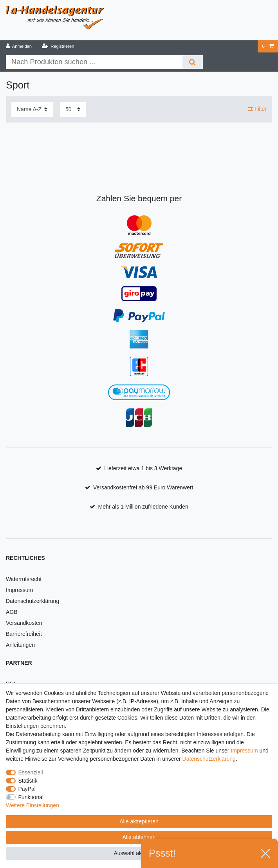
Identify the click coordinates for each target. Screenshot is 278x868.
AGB (12, 612)
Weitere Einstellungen (32, 805)
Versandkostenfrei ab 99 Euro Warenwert (143, 487)
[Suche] (192, 62)
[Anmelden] (19, 46)
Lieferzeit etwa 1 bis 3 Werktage (143, 468)
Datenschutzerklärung (32, 601)
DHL (11, 684)
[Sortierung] (32, 109)
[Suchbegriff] (94, 62)
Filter (257, 109)
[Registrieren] (58, 46)
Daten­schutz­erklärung (209, 759)
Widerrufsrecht (24, 579)
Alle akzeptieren (139, 821)
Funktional (31, 797)
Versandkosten (24, 623)
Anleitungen (20, 645)
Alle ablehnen (139, 837)
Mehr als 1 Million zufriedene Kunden (143, 507)
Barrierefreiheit (24, 634)
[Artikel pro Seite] (73, 109)
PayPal (27, 789)
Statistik (28, 781)
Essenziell (31, 772)
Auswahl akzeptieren (139, 853)
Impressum (19, 590)
